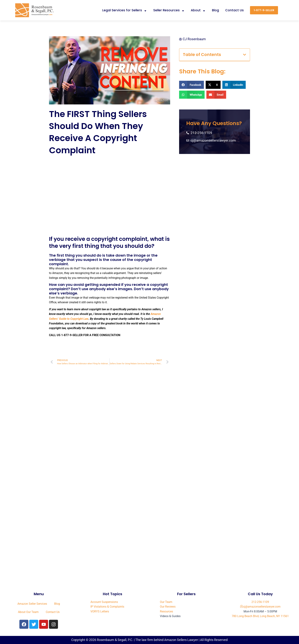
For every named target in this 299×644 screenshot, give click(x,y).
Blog (215, 10)
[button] (245, 55)
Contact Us (234, 10)
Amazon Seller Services (32, 604)
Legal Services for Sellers (125, 10)
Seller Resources (169, 10)
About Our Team (28, 612)
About (198, 10)
